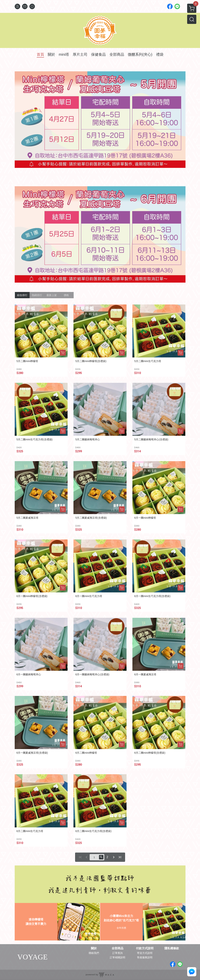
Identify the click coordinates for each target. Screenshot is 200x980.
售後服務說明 (145, 957)
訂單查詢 (118, 953)
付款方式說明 (145, 948)
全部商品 (118, 948)
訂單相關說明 (118, 957)
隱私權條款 (172, 948)
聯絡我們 (94, 953)
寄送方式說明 (145, 953)
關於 (94, 948)
